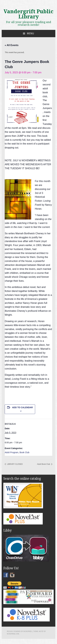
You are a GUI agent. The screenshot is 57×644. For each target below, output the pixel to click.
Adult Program (11, 452)
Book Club (24, 452)
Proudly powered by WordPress (19, 631)
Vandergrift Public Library (28, 14)
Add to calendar (22, 407)
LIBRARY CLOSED (15, 464)
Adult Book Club (44, 464)
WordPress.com (13, 634)
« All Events (12, 45)
